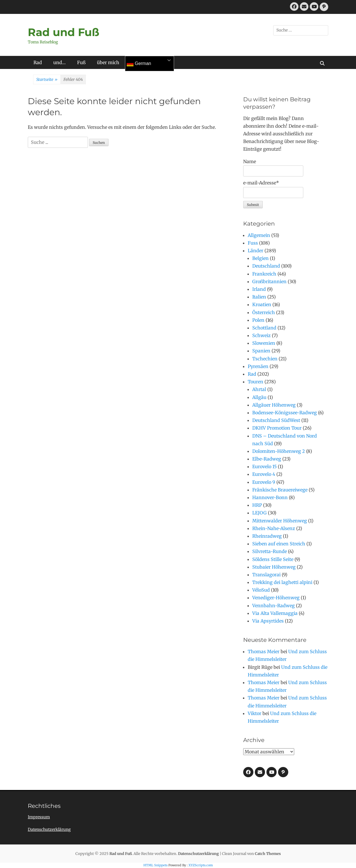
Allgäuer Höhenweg (274, 405)
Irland (259, 289)
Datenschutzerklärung (49, 829)
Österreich (264, 312)
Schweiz (261, 335)
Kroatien (262, 304)
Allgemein (259, 235)
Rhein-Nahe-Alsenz (274, 528)
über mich (108, 62)
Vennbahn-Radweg (274, 606)
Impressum (39, 817)
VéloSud (261, 590)
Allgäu (259, 397)
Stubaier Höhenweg (274, 567)
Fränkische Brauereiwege (280, 490)
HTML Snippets (155, 865)
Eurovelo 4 (264, 474)
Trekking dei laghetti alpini (282, 582)
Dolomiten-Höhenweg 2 (279, 451)
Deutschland (266, 266)
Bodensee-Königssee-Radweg (285, 413)
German (139, 64)
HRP (257, 505)
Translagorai (266, 575)
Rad (38, 62)
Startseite (47, 80)
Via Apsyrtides (268, 621)
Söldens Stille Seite (273, 559)
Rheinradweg (267, 536)
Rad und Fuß (63, 32)
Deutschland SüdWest (276, 420)
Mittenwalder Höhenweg (280, 521)
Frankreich (264, 274)
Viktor (255, 713)
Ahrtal (259, 389)
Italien (259, 297)
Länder (256, 251)
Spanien (261, 351)
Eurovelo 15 (264, 466)
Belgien (260, 258)
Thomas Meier (264, 651)
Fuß (81, 62)
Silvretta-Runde (270, 551)
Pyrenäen (258, 366)
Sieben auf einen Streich (279, 544)
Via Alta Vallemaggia (275, 613)
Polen (258, 320)
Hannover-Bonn (270, 497)
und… (60, 62)
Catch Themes (268, 854)
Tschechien (265, 359)
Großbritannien (269, 281)
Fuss (253, 243)
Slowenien (264, 343)
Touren (256, 382)
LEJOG (259, 513)
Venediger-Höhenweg (276, 598)
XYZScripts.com (201, 865)
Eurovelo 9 (264, 482)
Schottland (264, 328)
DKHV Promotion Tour (277, 428)
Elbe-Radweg (267, 459)
